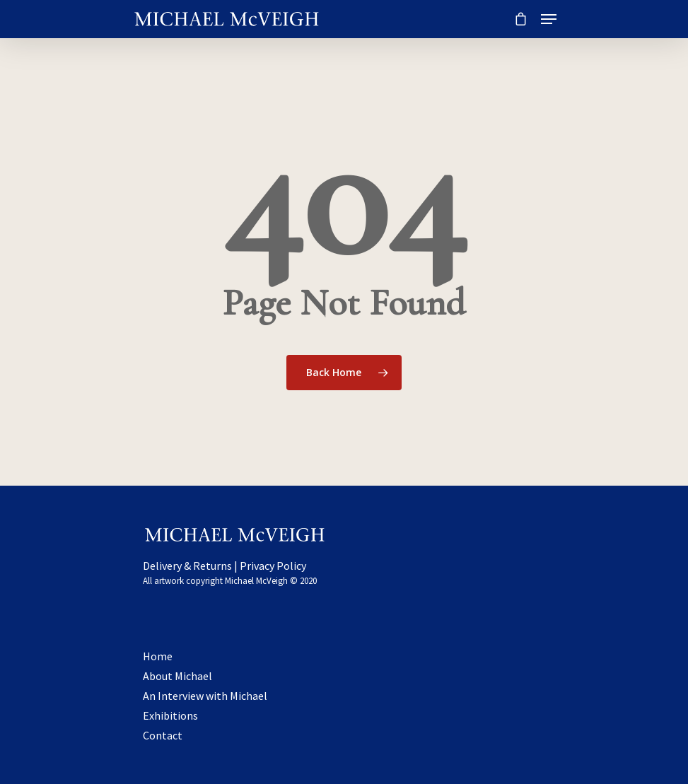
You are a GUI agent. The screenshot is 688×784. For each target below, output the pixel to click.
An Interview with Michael (205, 696)
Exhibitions (170, 715)
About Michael (177, 676)
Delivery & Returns (187, 566)
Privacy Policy (273, 566)
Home (158, 656)
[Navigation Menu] (549, 19)
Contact (163, 735)
